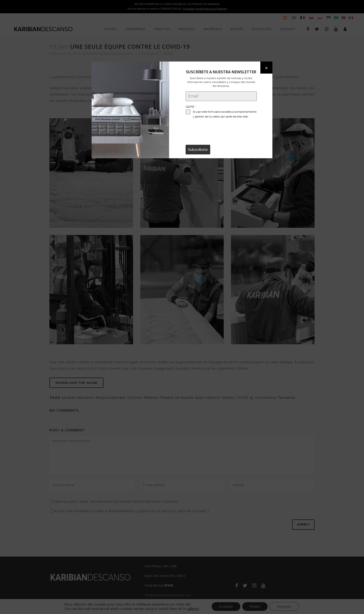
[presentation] (221, 132)
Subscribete (198, 150)
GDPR (191, 107)
